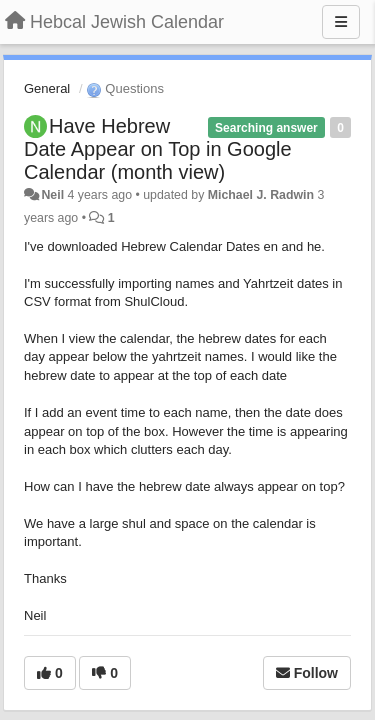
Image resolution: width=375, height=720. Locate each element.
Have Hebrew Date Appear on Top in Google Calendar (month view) (158, 149)
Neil (52, 195)
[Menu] (341, 22)
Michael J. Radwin (261, 195)
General (47, 88)
